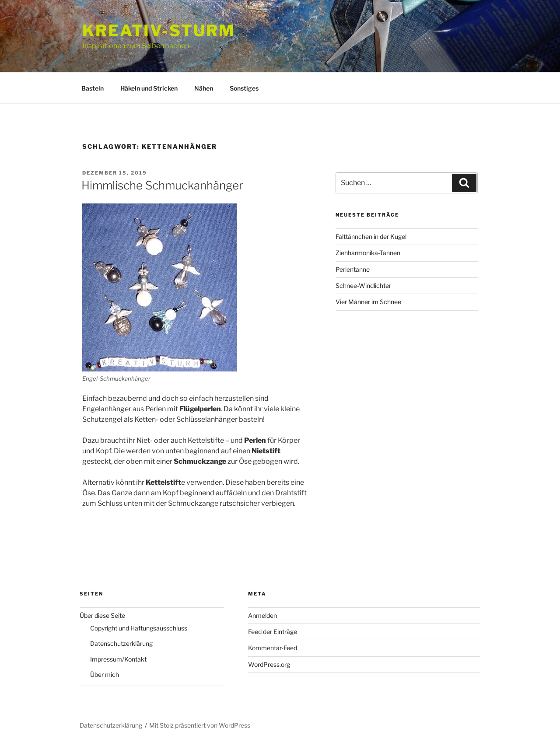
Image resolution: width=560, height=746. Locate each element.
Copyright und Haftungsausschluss (139, 628)
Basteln (93, 88)
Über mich (105, 674)
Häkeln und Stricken (149, 88)
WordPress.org (269, 664)
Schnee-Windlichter (363, 285)
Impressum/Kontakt (118, 659)
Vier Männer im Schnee (368, 302)
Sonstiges (244, 88)
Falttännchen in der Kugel (371, 236)
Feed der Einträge (273, 632)
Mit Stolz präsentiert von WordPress (200, 725)
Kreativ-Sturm (159, 31)
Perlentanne (353, 269)
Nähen (204, 88)
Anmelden (262, 615)
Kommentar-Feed (273, 648)
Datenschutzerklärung (121, 643)
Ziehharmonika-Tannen (368, 253)
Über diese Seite (102, 615)
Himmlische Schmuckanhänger (162, 185)
